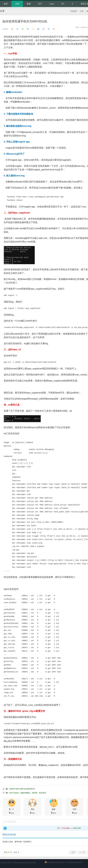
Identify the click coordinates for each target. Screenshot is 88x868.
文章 (17, 4)
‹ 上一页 (82, 852)
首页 (6, 4)
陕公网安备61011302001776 (56, 862)
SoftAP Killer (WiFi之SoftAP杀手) (22, 789)
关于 (40, 4)
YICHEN (14, 863)
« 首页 (73, 852)
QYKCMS (32, 863)
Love (52, 4)
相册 (29, 4)
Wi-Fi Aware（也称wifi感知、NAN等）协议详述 (28, 793)
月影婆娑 (73, 11)
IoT (63, 4)
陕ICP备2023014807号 (75, 862)
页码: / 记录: (11, 852)
